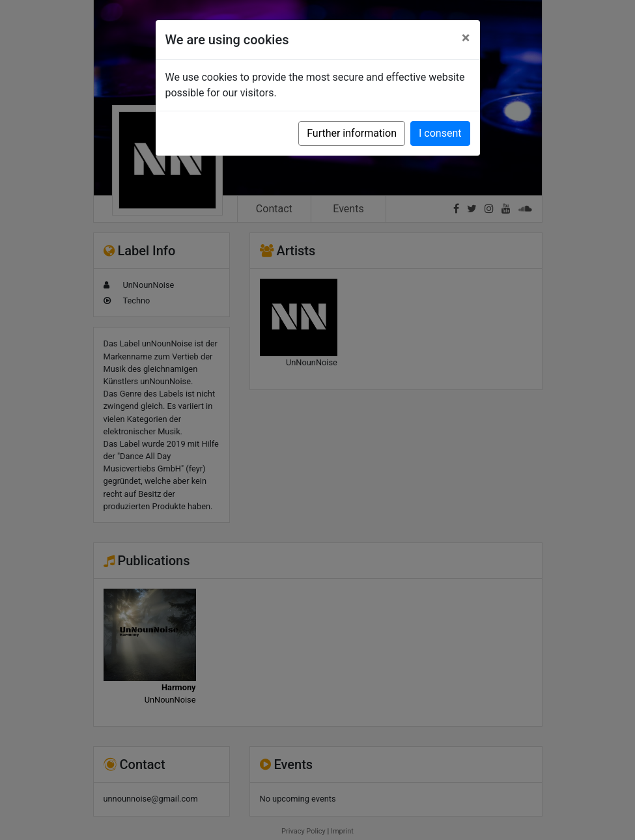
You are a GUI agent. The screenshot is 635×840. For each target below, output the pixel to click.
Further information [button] (352, 133)
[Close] (466, 38)
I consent (440, 133)
